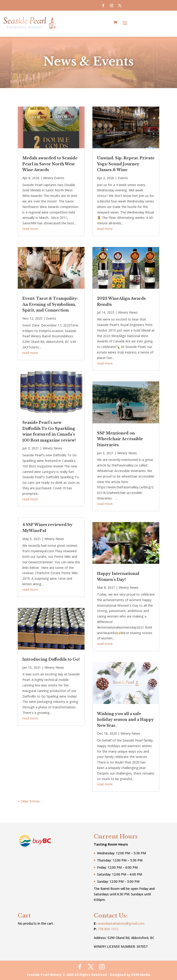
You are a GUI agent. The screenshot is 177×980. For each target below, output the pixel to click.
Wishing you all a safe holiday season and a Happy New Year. (125, 719)
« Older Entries (29, 800)
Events (51, 318)
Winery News (52, 447)
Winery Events (54, 177)
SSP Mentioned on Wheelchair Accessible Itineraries (120, 438)
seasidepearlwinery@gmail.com (121, 923)
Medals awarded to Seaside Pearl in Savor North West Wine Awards (50, 163)
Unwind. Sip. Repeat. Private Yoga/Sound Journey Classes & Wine (126, 163)
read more (30, 228)
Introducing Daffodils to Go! (51, 659)
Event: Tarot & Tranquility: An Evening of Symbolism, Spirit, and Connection (50, 304)
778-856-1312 (108, 928)
